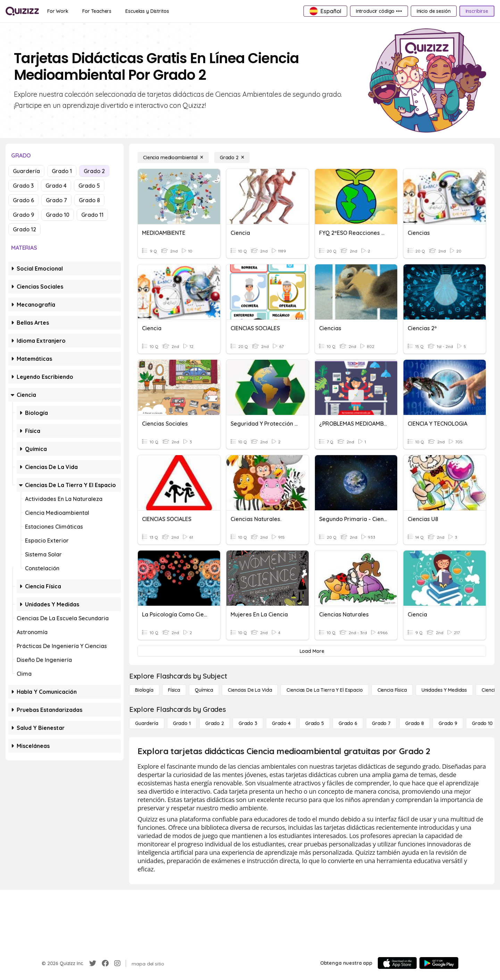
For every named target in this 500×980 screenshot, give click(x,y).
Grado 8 (89, 200)
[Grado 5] (315, 723)
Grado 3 (23, 186)
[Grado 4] (281, 723)
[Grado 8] (415, 723)
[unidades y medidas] (444, 690)
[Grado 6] (348, 723)
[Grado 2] (232, 157)
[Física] (174, 690)
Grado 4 (56, 186)
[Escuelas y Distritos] (147, 11)
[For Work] (58, 11)
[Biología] (144, 690)
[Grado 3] (248, 723)
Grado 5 (89, 186)
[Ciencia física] (392, 690)
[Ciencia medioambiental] (173, 157)
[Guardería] (147, 723)
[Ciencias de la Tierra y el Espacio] (324, 690)
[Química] (204, 690)
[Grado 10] (482, 723)
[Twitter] (93, 963)
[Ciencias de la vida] (250, 690)
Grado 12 (24, 229)
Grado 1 (62, 171)
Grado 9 (23, 215)
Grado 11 (92, 215)
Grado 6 (23, 200)
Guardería (26, 171)
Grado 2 (94, 171)
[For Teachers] (97, 11)
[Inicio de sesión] (434, 11)
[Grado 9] (448, 723)
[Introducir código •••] (379, 11)
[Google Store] (439, 963)
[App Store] (397, 963)
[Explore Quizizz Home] (22, 11)
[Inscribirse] (477, 11)
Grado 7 (56, 200)
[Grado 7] (381, 723)
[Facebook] (105, 963)
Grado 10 (58, 215)
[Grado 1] (182, 723)
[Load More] (312, 651)
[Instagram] (117, 963)
